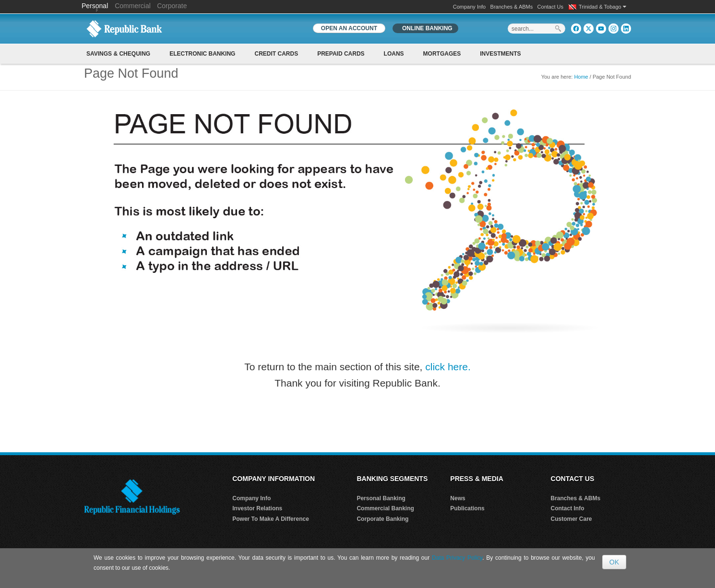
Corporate (172, 6)
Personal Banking (381, 498)
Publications (467, 508)
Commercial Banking (385, 508)
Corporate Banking (382, 519)
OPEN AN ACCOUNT (349, 28)
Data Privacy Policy (457, 558)
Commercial (133, 6)
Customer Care (572, 519)
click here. (448, 367)
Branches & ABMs (512, 7)
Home (581, 77)
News (458, 498)
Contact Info (568, 508)
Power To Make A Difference (271, 519)
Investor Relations (257, 508)
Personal (96, 6)
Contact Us (550, 7)
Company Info (469, 7)
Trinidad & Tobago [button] (602, 7)
